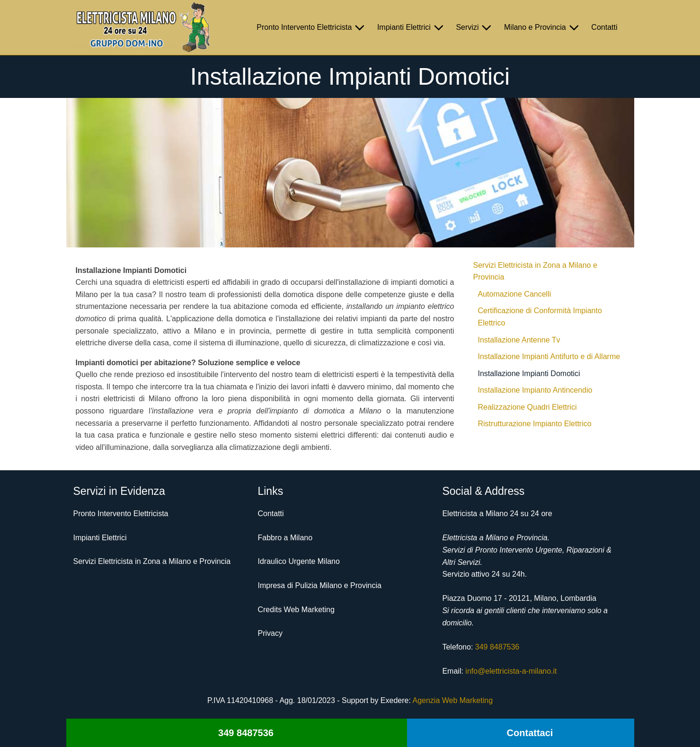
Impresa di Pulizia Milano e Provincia (319, 585)
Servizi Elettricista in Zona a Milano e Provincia (535, 271)
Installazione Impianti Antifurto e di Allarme (549, 356)
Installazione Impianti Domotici (529, 373)
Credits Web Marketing (296, 610)
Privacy (270, 633)
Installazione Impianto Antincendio (535, 390)
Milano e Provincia (543, 27)
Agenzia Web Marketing (452, 700)
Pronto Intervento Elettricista (312, 27)
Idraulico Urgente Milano (298, 561)
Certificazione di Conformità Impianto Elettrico (540, 317)
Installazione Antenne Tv (519, 340)
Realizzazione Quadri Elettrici (527, 407)
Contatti (604, 27)
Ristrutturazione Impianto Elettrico (535, 424)
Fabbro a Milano (285, 538)
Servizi (475, 27)
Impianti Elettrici (412, 27)
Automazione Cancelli (515, 294)
